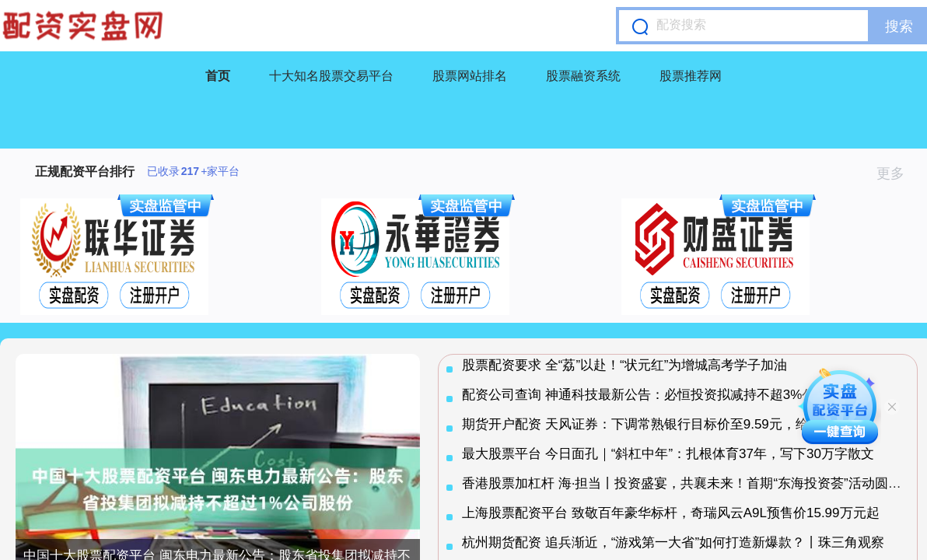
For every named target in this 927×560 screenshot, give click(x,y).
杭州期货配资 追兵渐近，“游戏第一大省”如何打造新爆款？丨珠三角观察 (673, 542)
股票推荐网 (691, 76)
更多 (897, 173)
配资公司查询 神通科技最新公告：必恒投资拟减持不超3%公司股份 (658, 395)
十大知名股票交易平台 (331, 76)
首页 (218, 76)
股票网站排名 (470, 76)
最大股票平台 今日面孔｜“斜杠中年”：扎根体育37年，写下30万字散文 (668, 454)
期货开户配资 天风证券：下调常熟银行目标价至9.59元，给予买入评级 (668, 424)
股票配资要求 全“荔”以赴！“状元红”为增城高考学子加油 (624, 365)
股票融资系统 (583, 76)
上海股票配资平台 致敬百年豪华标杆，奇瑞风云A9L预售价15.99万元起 (671, 513)
